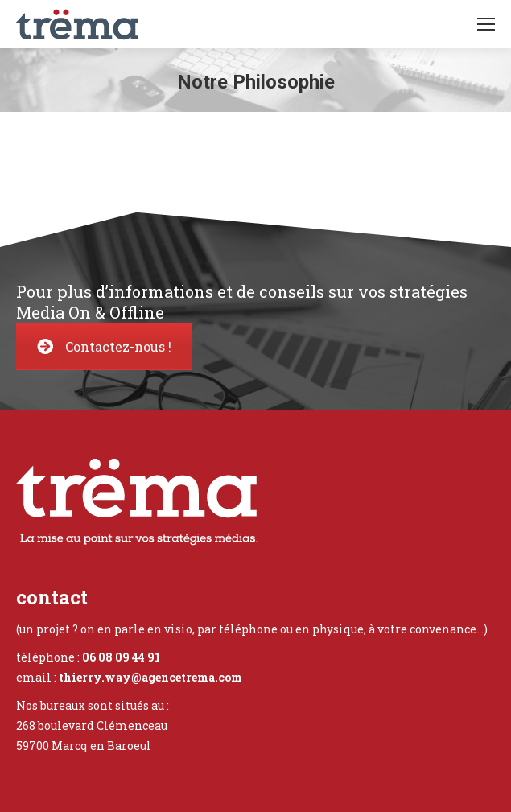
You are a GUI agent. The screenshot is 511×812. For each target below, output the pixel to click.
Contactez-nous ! (104, 346)
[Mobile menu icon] (486, 24)
